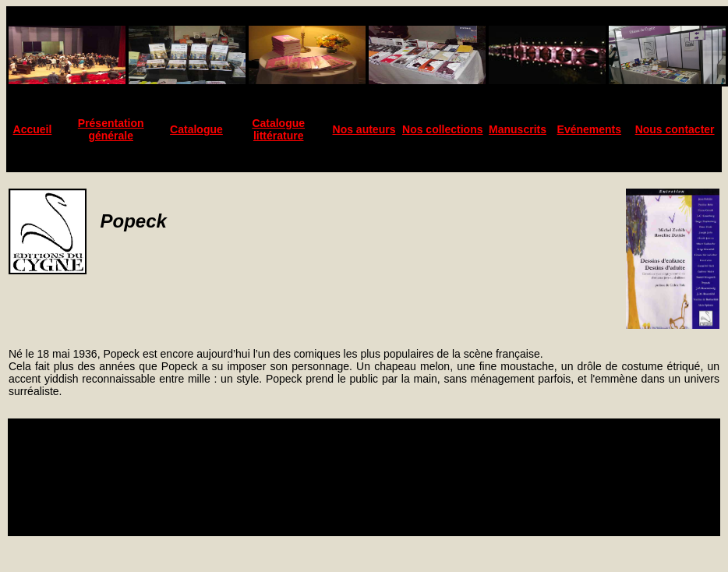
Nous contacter (675, 129)
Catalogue (196, 129)
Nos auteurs (364, 129)
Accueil (33, 129)
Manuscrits (518, 129)
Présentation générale (111, 129)
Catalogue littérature (278, 129)
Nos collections (442, 129)
